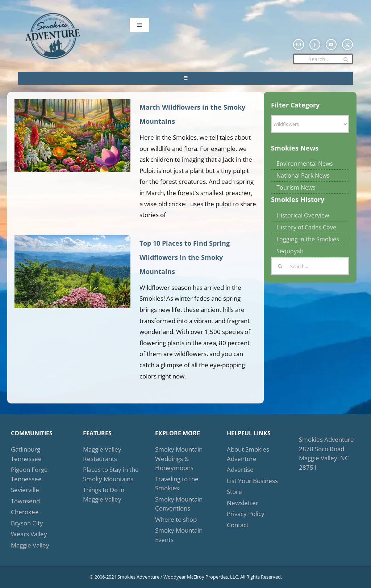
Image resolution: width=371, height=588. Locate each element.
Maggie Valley (30, 545)
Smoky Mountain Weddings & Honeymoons (179, 458)
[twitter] (347, 45)
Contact (238, 525)
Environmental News (305, 164)
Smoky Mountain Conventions (179, 504)
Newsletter (243, 503)
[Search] (346, 59)
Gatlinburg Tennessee (26, 454)
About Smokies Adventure (248, 454)
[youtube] (331, 45)
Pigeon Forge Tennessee (29, 474)
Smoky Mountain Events (179, 535)
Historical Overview (303, 215)
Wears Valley (29, 534)
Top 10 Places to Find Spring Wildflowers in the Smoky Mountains (185, 257)
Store (234, 492)
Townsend (25, 501)
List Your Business (252, 481)
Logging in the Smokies (308, 239)
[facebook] (315, 45)
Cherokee (25, 512)
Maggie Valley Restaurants (102, 454)
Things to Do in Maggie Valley (104, 494)
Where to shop (176, 519)
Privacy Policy (246, 514)
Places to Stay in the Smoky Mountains (111, 474)
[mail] (299, 45)
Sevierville (25, 490)
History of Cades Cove (306, 227)
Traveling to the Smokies (177, 484)
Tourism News (296, 187)
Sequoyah (290, 251)
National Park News (303, 175)
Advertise (240, 469)
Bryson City (27, 523)
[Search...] (323, 59)
